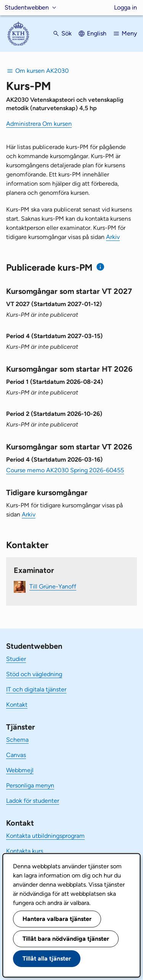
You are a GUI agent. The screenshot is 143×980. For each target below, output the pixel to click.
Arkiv (113, 237)
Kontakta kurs (25, 851)
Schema (17, 740)
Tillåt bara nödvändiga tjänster (66, 939)
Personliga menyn (30, 785)
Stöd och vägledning (34, 674)
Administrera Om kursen (39, 124)
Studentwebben (27, 7)
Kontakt (17, 705)
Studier (16, 659)
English (97, 33)
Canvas (16, 755)
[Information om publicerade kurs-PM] (100, 267)
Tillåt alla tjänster (47, 958)
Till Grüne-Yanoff (53, 586)
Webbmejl (20, 770)
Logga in (125, 7)
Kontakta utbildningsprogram (45, 836)
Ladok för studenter (33, 801)
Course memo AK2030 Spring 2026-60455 (65, 470)
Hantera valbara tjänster (57, 919)
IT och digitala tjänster (36, 689)
